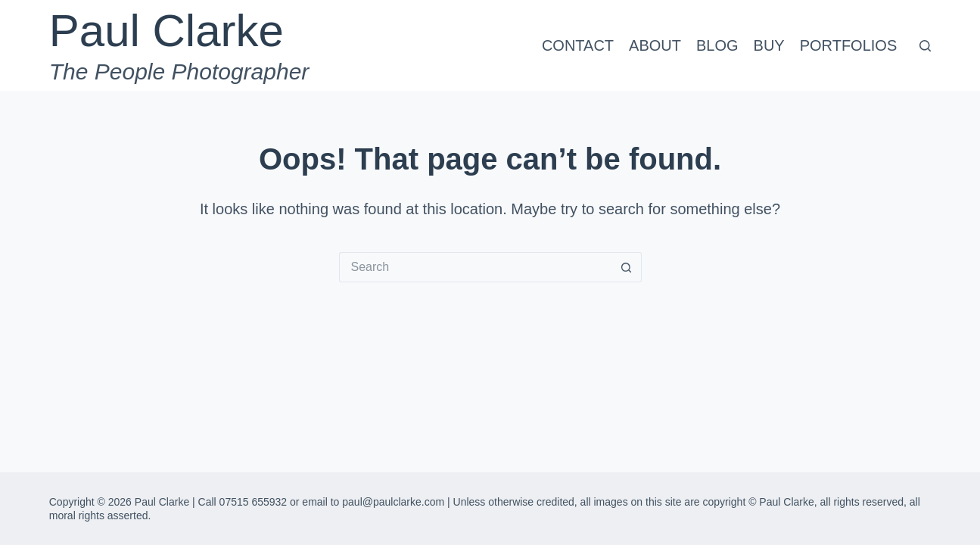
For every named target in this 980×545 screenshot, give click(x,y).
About (655, 45)
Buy (769, 45)
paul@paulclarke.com (393, 502)
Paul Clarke (166, 31)
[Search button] (627, 267)
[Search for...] (475, 267)
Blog (717, 45)
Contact (578, 45)
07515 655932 (254, 502)
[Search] (925, 46)
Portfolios (849, 45)
